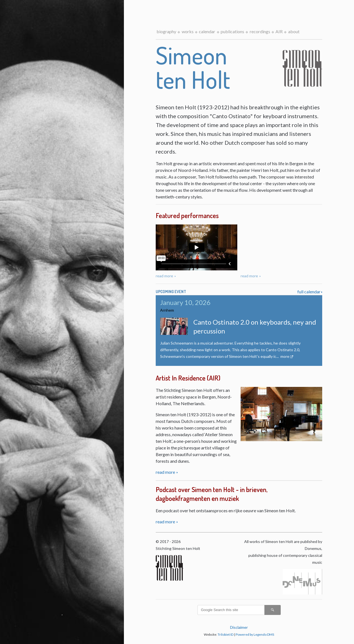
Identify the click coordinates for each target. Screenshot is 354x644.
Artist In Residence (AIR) (188, 378)
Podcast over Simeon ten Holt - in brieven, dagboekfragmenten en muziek (212, 494)
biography (166, 31)
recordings (260, 31)
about (294, 31)
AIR (279, 31)
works (188, 31)
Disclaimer (239, 627)
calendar (207, 31)
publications (232, 31)
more (285, 356)
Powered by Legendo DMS (255, 634)
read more (165, 276)
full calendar (309, 292)
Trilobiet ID (226, 634)
